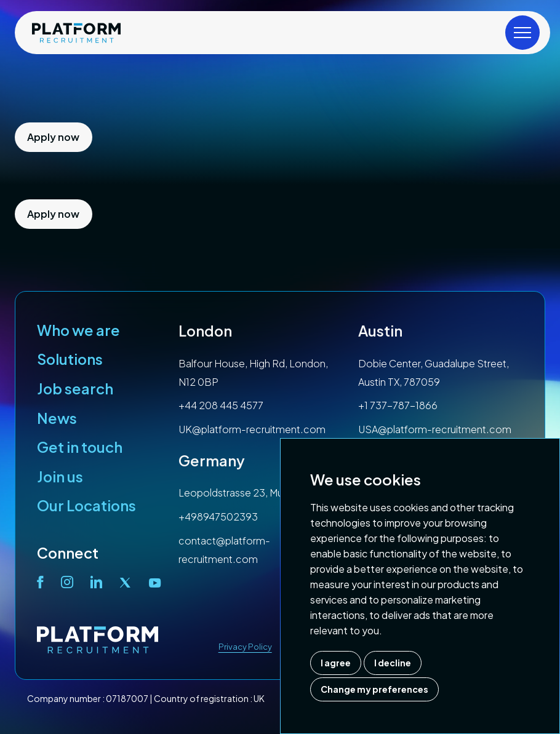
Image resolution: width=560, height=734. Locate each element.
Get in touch (80, 447)
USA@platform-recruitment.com (435, 429)
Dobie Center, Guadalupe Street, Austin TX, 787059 (434, 373)
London (205, 330)
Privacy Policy (245, 647)
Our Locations (86, 505)
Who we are (78, 330)
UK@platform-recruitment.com (252, 429)
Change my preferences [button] (374, 689)
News (57, 418)
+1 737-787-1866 (398, 405)
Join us (60, 476)
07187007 (127, 698)
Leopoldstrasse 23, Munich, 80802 (258, 493)
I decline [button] (393, 663)
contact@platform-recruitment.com (224, 550)
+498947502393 (218, 517)
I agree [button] (336, 663)
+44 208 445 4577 (221, 405)
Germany (212, 460)
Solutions (70, 359)
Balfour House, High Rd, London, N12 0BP (253, 373)
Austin (380, 330)
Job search (75, 388)
